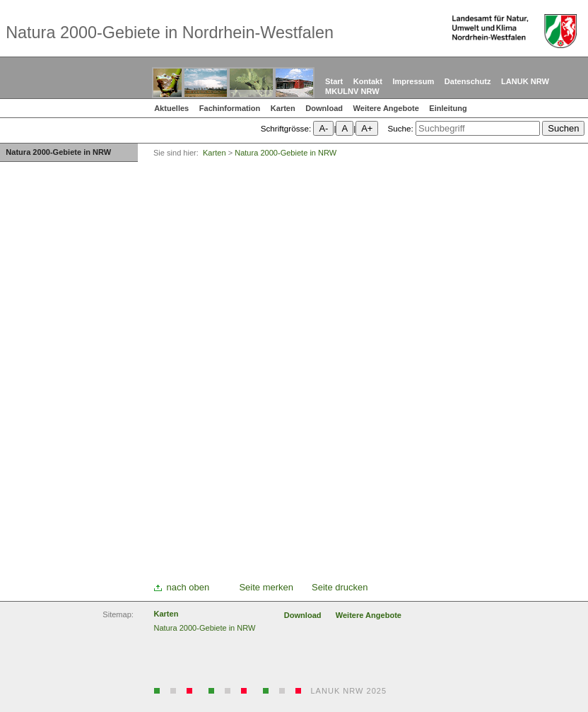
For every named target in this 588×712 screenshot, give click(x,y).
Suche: (400, 128)
